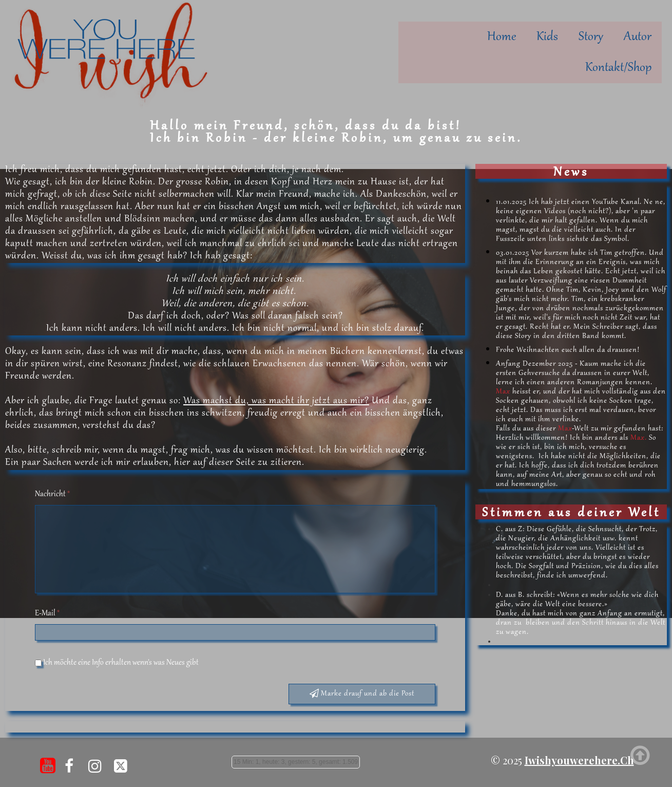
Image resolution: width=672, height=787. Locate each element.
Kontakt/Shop (618, 68)
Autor (638, 37)
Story (591, 37)
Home (502, 37)
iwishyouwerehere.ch (579, 753)
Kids (547, 37)
